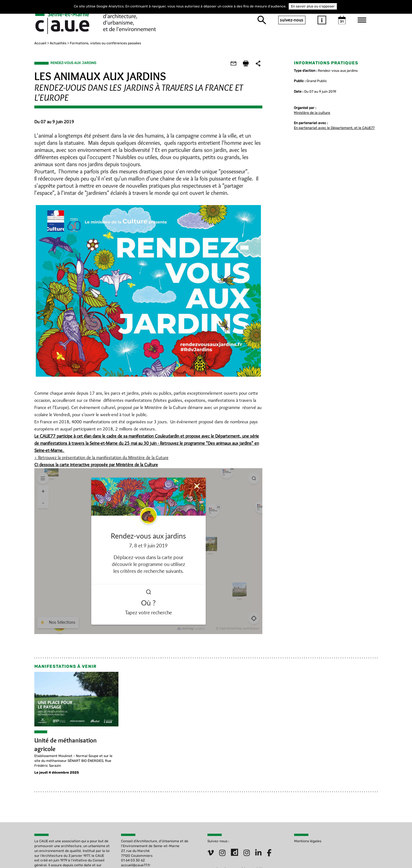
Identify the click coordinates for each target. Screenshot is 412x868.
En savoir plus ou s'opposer (313, 6)
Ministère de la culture (312, 112)
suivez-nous (292, 19)
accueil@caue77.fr (136, 864)
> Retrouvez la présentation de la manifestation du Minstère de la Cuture (101, 457)
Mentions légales (308, 840)
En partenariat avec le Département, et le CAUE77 (334, 127)
